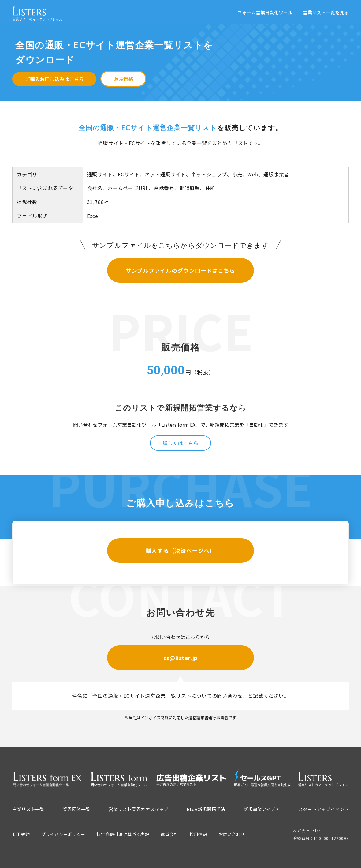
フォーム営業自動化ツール (265, 12)
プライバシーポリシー (63, 834)
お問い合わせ (232, 834)
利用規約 (21, 834)
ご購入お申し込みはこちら (54, 79)
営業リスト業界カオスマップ (138, 809)
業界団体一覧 (76, 809)
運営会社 (169, 834)
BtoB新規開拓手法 (206, 809)
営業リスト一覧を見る (326, 12)
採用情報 (199, 834)
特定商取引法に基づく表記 (123, 834)
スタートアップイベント (324, 809)
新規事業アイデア (262, 809)
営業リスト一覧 (28, 809)
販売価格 (123, 79)
